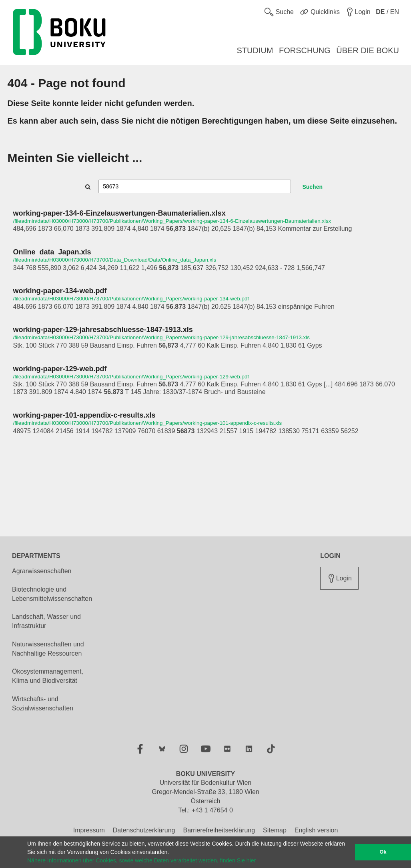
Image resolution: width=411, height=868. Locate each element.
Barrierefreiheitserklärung (219, 830)
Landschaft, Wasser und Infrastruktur (46, 621)
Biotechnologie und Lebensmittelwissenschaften (52, 594)
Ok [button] (383, 852)
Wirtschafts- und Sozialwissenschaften (43, 704)
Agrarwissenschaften (42, 571)
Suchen (312, 187)
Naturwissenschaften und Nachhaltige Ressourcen (48, 649)
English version (316, 830)
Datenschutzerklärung (144, 830)
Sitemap (275, 830)
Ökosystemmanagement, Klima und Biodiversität (48, 676)
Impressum (89, 830)
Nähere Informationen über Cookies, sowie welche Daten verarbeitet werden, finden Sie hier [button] (141, 860)
